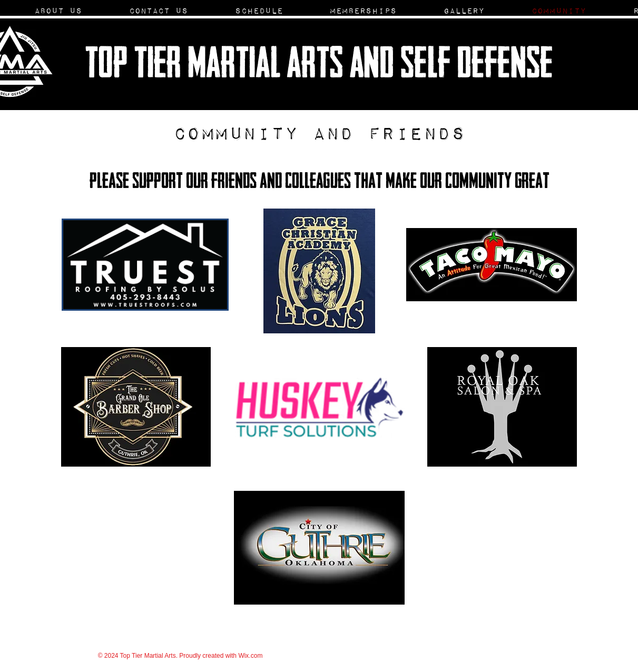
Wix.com (250, 656)
